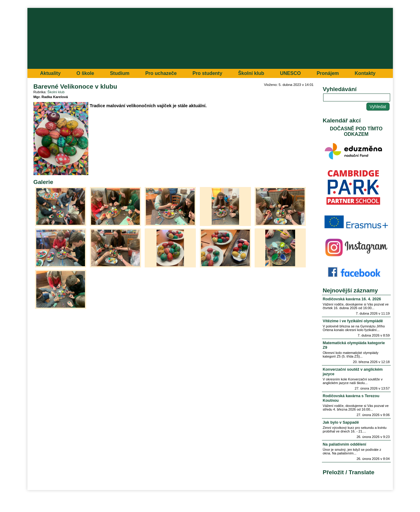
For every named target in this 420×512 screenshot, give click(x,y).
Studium (120, 73)
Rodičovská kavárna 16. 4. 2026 (352, 299)
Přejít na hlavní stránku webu (210, 38)
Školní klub (251, 73)
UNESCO (290, 73)
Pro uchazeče (161, 73)
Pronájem (328, 73)
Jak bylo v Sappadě (341, 422)
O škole (85, 73)
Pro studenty (207, 73)
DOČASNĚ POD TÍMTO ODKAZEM (356, 131)
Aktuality (51, 73)
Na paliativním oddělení (345, 444)
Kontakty (365, 73)
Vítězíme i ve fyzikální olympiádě (353, 321)
